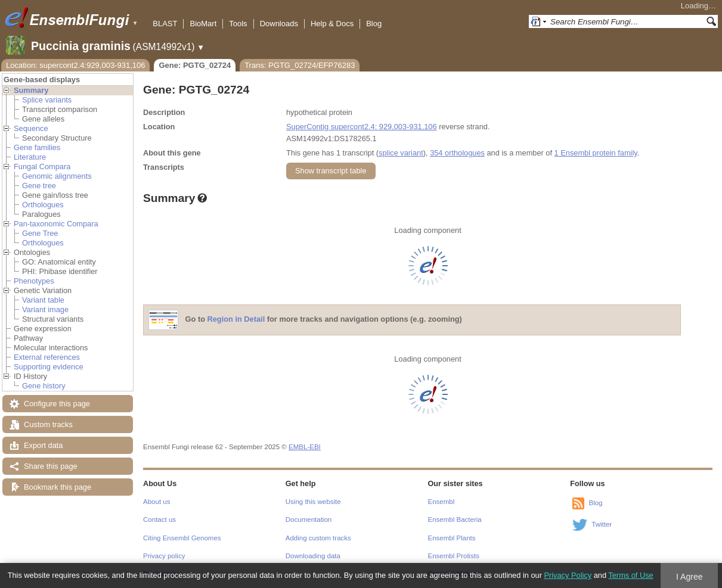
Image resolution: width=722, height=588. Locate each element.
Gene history (44, 386)
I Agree (690, 577)
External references (47, 357)
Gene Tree (40, 233)
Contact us (159, 519)
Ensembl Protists (454, 556)
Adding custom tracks (318, 538)
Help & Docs (332, 24)
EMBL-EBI (305, 447)
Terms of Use (630, 575)
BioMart (203, 24)
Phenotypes (34, 281)
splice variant (401, 153)
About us (157, 502)
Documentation (309, 519)
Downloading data (313, 556)
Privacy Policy (568, 575)
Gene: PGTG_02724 (195, 65)
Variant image (45, 309)
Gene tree (39, 186)
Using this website (313, 502)
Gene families (37, 147)
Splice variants (47, 100)
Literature (30, 157)
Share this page (51, 466)
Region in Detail (236, 320)
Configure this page (57, 404)
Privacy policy (164, 556)
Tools (238, 24)
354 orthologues (457, 153)
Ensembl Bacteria (455, 519)
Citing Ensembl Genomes (182, 538)
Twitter (602, 524)
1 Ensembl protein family (596, 153)
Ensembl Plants (452, 538)
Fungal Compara (42, 167)
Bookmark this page (58, 487)
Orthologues (43, 205)
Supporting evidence (49, 367)
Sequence (31, 128)
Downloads (279, 24)
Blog (374, 24)
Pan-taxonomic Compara (56, 224)
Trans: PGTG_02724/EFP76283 (300, 65)
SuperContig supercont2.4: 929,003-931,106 (362, 127)
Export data (43, 445)
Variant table (43, 300)
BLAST (165, 24)
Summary (31, 90)
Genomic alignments (57, 176)
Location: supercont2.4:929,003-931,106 (75, 65)
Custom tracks (48, 424)
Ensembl (441, 502)
